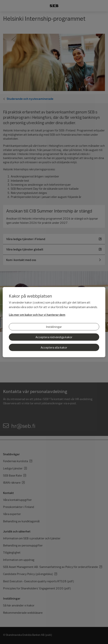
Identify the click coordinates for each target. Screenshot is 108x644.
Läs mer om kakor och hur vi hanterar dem (37, 315)
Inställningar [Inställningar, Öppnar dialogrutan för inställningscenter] (54, 327)
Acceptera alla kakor (54, 347)
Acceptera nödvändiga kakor (54, 337)
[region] (54, 322)
